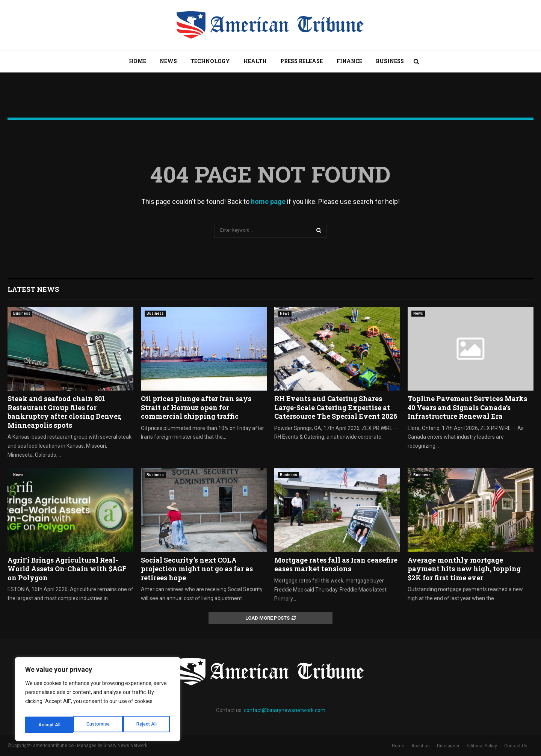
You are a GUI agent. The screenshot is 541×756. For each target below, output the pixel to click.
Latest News (33, 289)
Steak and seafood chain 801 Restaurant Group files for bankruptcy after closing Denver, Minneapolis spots (64, 412)
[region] (98, 702)
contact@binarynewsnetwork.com (285, 710)
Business (390, 61)
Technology (210, 61)
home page (268, 201)
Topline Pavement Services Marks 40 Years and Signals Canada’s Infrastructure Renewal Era (467, 407)
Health (255, 61)
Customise (49, 725)
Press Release (301, 61)
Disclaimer (448, 746)
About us (421, 746)
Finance (349, 61)
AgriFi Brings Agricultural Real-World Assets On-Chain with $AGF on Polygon (67, 569)
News (168, 61)
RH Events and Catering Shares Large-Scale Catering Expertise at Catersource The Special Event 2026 (336, 407)
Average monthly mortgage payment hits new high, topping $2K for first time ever (464, 569)
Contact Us (516, 746)
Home (138, 61)
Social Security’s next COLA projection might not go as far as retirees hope (197, 569)
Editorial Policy (482, 746)
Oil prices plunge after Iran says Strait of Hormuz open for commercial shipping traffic (196, 407)
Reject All (99, 725)
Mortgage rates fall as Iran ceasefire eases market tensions (336, 564)
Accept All (147, 725)
